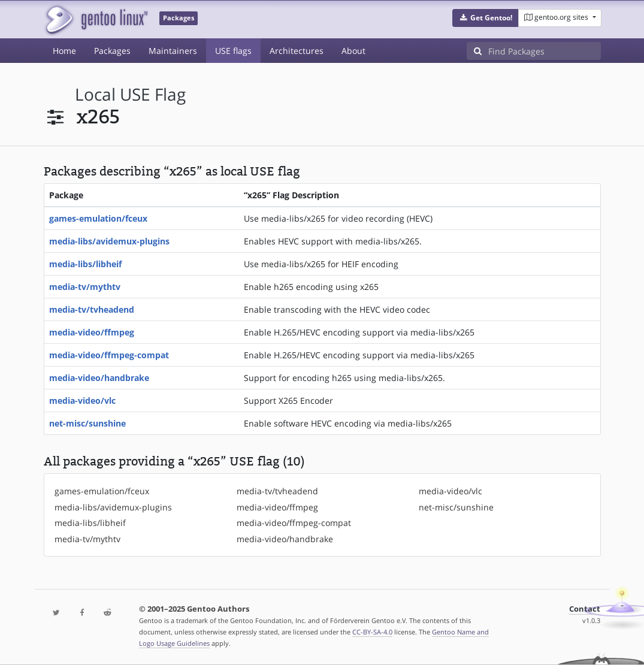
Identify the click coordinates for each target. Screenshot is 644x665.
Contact (585, 609)
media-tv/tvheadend (92, 309)
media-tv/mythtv (85, 287)
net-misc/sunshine (87, 423)
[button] (486, 18)
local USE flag (130, 94)
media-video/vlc (82, 400)
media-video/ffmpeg (92, 332)
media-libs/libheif (85, 264)
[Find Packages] (545, 51)
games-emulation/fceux (98, 218)
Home (64, 51)
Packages (112, 51)
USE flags (233, 51)
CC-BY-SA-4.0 (372, 632)
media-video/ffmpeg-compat (109, 355)
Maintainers (173, 51)
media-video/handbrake (99, 378)
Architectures (297, 51)
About (353, 51)
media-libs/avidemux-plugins (109, 241)
